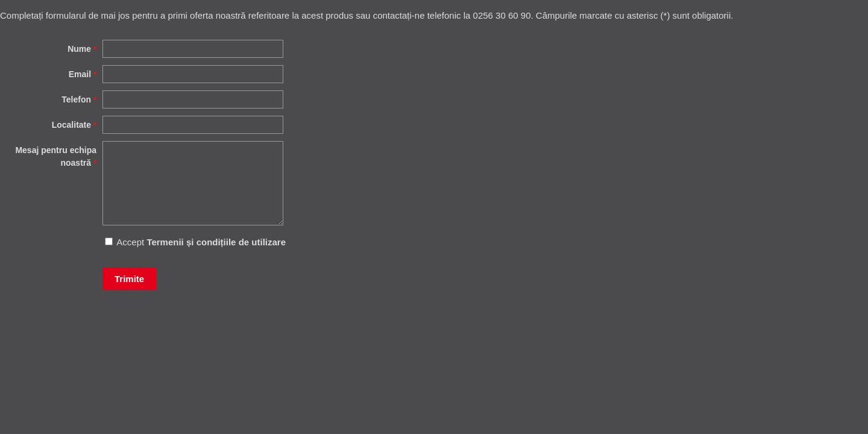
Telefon (79, 99)
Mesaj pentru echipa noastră (56, 156)
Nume (82, 49)
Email (83, 74)
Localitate (74, 125)
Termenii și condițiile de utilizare (216, 242)
